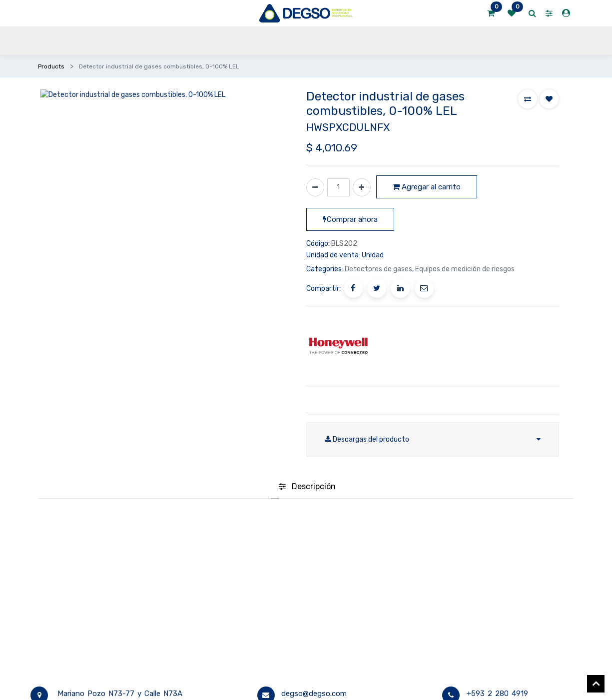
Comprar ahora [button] (350, 219)
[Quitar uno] (315, 187)
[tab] (307, 487)
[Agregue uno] (362, 187)
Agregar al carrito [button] (427, 187)
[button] (528, 99)
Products (51, 66)
